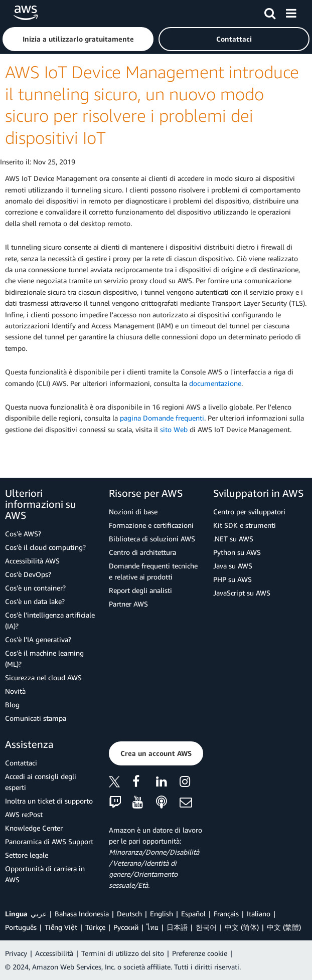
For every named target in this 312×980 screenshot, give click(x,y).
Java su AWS (233, 566)
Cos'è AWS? (23, 534)
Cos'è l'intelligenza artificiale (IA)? (50, 620)
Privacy (16, 953)
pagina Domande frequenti (162, 418)
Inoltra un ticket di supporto (49, 801)
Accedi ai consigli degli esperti (41, 782)
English (162, 914)
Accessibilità (54, 953)
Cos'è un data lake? (35, 601)
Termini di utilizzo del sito (123, 953)
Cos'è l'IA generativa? (38, 639)
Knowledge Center (34, 828)
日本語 (177, 927)
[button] (78, 39)
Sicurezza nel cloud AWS (43, 677)
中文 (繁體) (284, 927)
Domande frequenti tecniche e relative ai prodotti (153, 571)
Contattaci (21, 763)
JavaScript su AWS (242, 593)
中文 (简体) (242, 927)
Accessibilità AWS (32, 561)
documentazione (215, 383)
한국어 (206, 927)
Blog (12, 705)
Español (193, 914)
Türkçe (95, 927)
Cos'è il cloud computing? (45, 547)
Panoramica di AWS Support (49, 841)
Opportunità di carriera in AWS (45, 874)
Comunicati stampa (36, 718)
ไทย (152, 927)
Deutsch (129, 914)
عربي (39, 914)
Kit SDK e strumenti (245, 525)
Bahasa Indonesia (82, 914)
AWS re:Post (24, 814)
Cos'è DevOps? (28, 574)
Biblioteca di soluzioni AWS (152, 539)
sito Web (174, 429)
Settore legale (27, 855)
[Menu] (291, 12)
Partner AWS (128, 604)
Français (226, 914)
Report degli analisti (140, 590)
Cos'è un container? (35, 588)
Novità (15, 691)
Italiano (259, 914)
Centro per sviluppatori (249, 512)
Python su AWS (237, 552)
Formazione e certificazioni (151, 525)
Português (21, 927)
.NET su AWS (233, 539)
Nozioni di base (133, 512)
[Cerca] (270, 12)
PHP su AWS (232, 579)
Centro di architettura (142, 552)
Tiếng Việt (61, 927)
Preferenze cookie (200, 953)
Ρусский (126, 927)
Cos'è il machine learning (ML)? (44, 658)
